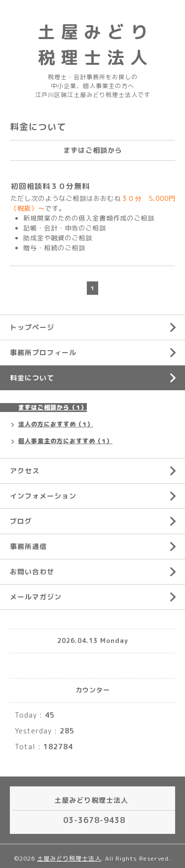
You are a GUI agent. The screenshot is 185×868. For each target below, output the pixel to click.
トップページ (32, 327)
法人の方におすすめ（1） (56, 424)
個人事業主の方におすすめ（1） (65, 441)
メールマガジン (36, 597)
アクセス (25, 471)
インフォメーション (43, 496)
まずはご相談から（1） (53, 407)
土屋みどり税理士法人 (69, 858)
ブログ (21, 521)
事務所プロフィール (43, 352)
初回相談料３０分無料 (50, 186)
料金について (32, 378)
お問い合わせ (32, 571)
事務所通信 (28, 546)
